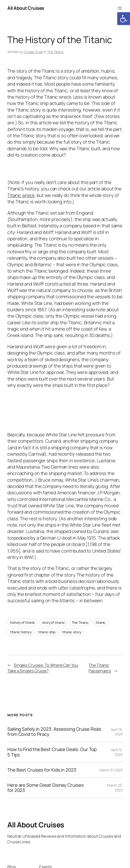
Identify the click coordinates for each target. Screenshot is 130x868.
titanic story (72, 632)
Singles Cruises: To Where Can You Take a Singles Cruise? (43, 668)
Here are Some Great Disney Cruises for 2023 (45, 788)
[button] (124, 19)
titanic (101, 622)
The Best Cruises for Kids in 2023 (42, 770)
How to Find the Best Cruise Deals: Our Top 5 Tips (52, 752)
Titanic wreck (21, 195)
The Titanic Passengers (100, 668)
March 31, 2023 (111, 770)
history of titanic (23, 622)
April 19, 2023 (117, 732)
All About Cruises (26, 8)
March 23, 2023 (115, 788)
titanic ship (47, 632)
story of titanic (53, 622)
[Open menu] (120, 8)
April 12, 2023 (117, 752)
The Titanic (56, 52)
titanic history (21, 632)
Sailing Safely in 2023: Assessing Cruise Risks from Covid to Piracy (54, 732)
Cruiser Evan (33, 52)
